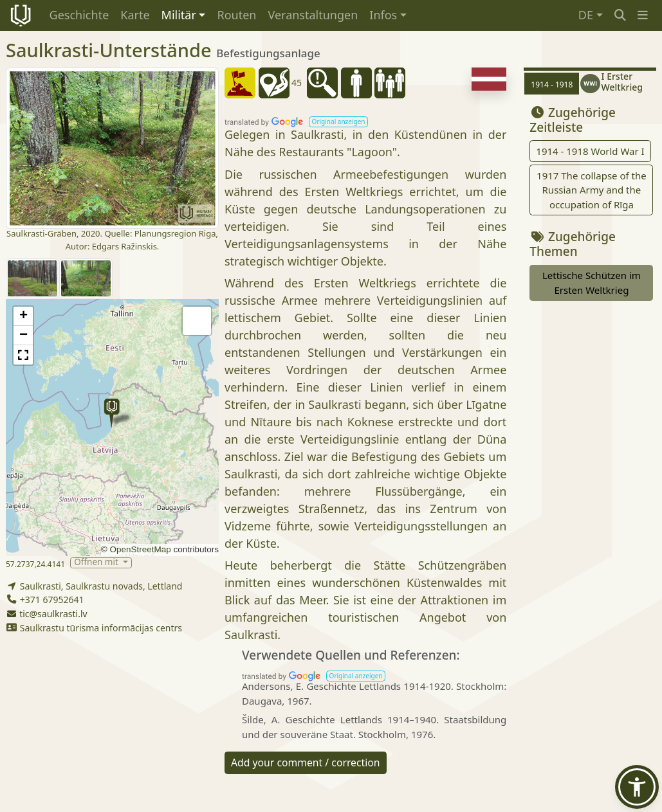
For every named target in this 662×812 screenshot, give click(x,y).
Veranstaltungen (313, 15)
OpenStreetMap (140, 549)
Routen (236, 15)
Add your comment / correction (306, 762)
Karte (135, 15)
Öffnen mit (97, 563)
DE (586, 15)
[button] (643, 15)
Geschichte (79, 15)
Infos (383, 15)
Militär (179, 15)
